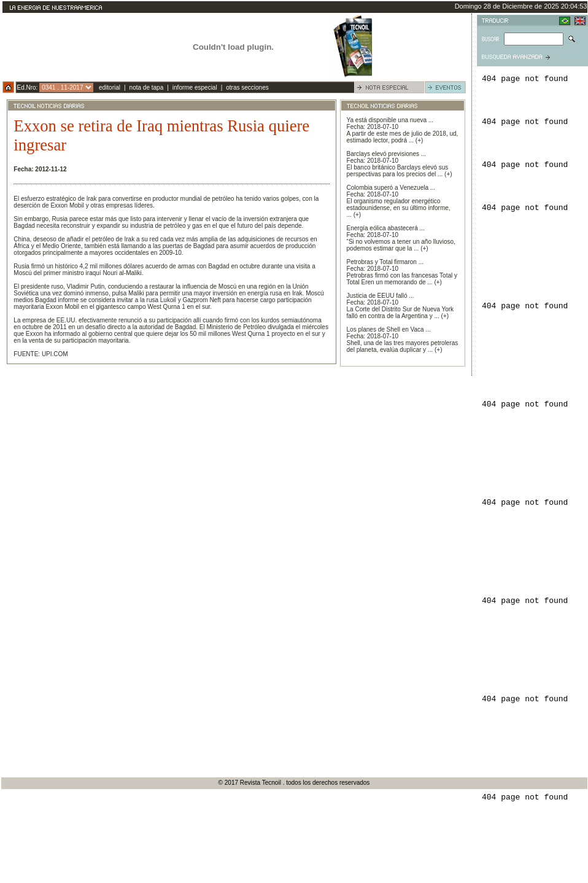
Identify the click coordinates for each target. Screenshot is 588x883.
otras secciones (247, 88)
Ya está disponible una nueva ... (390, 120)
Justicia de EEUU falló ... (381, 296)
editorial (110, 88)
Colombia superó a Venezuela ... (391, 188)
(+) (420, 140)
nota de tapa (147, 88)
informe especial (195, 88)
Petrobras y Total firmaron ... (385, 262)
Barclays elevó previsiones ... (387, 154)
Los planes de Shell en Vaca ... (389, 329)
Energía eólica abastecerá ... (386, 228)
